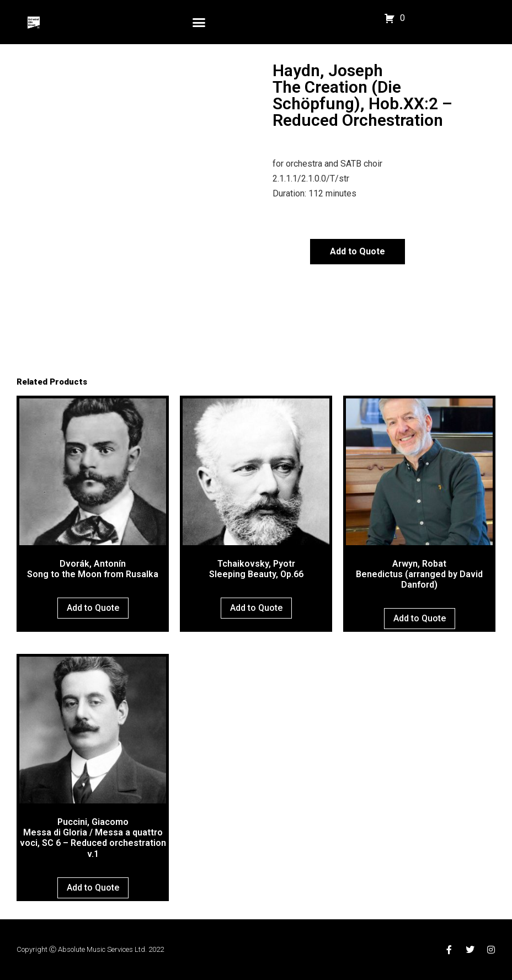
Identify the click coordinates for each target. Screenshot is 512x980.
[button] (199, 22)
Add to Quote (358, 251)
